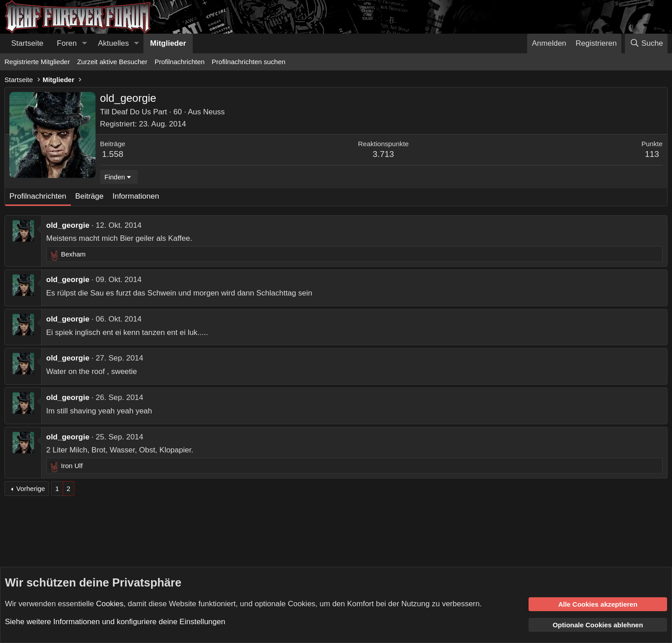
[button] (84, 43)
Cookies (110, 603)
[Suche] (646, 43)
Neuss (214, 112)
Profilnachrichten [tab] (38, 196)
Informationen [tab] (136, 196)
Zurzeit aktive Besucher (112, 62)
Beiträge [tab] (89, 196)
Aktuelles (114, 43)
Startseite (27, 43)
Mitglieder (168, 43)
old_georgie (68, 225)
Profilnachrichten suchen (248, 62)
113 (652, 154)
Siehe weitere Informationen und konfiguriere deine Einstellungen (115, 622)
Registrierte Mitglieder (37, 62)
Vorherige (30, 489)
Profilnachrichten (180, 62)
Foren (67, 43)
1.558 (113, 154)
